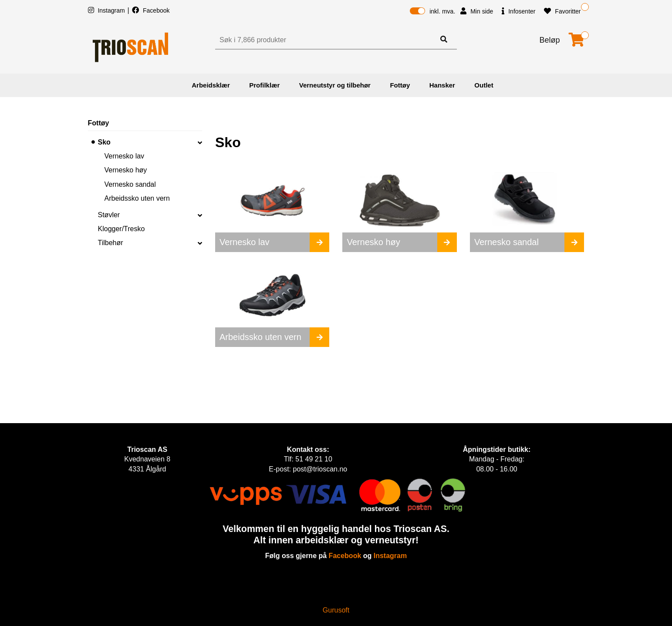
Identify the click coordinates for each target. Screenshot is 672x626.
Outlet (484, 85)
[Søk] (326, 40)
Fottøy (400, 85)
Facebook (151, 10)
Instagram (107, 10)
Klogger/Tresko (122, 229)
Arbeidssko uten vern (137, 198)
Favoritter (562, 11)
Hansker (442, 85)
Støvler (109, 215)
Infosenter (518, 11)
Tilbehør (111, 243)
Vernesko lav (125, 156)
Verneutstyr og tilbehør (335, 85)
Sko (104, 142)
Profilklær (264, 85)
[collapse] (200, 142)
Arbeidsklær (211, 85)
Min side (477, 11)
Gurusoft (336, 610)
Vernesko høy (126, 170)
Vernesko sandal (130, 184)
